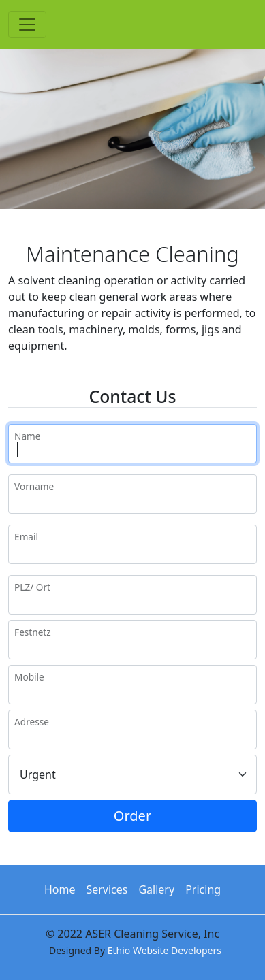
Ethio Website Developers (165, 950)
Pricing (203, 889)
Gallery (156, 889)
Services (107, 889)
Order (132, 816)
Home (60, 889)
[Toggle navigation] (27, 24)
